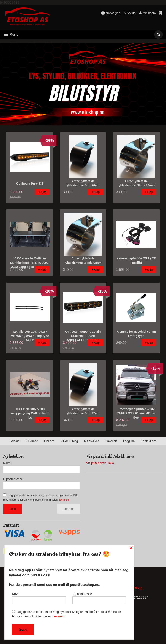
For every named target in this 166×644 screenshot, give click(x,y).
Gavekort (111, 441)
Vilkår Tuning (69, 441)
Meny (11, 34)
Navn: (7, 463)
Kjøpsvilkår (91, 441)
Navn (39, 598)
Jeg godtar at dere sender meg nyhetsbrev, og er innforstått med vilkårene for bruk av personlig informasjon (67, 614)
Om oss (49, 441)
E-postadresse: (13, 479)
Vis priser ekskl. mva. (101, 463)
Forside (15, 441)
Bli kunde (32, 441)
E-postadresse (99, 598)
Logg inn (129, 441)
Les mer (69, 509)
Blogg (138, 588)
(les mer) (63, 500)
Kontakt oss (149, 441)
